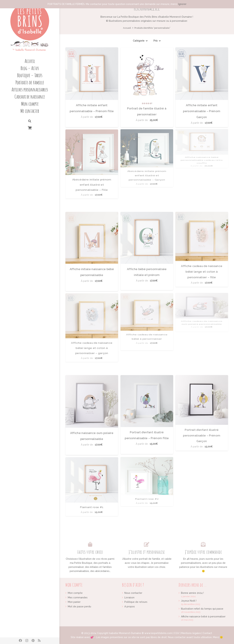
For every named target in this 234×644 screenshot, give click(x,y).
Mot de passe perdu (79, 607)
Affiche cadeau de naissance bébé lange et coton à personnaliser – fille (202, 215)
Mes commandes (78, 598)
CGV (177, 633)
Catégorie (139, 41)
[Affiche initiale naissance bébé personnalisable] (92, 228)
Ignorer (182, 4)
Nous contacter (133, 593)
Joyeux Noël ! (189, 601)
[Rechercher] (30, 121)
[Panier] (30, 128)
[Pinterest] (33, 640)
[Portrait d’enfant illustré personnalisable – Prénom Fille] (147, 383)
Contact (207, 633)
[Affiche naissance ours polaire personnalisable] (92, 391)
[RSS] (39, 640)
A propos (130, 607)
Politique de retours (136, 602)
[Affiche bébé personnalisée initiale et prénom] (147, 220)
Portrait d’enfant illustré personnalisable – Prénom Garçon (202, 378)
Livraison (129, 598)
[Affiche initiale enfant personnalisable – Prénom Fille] (92, 74)
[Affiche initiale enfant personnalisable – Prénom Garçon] (202, 74)
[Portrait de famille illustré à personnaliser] (147, 74)
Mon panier (74, 602)
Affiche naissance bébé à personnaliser (203, 617)
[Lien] (30, 27)
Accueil (127, 28)
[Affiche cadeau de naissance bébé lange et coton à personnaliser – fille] (202, 212)
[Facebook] (20, 640)
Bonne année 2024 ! (192, 593)
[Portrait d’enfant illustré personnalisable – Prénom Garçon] (202, 376)
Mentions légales (191, 633)
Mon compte (75, 593)
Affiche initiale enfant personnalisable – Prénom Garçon (202, 111)
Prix (155, 41)
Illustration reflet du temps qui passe (202, 609)
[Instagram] (27, 641)
